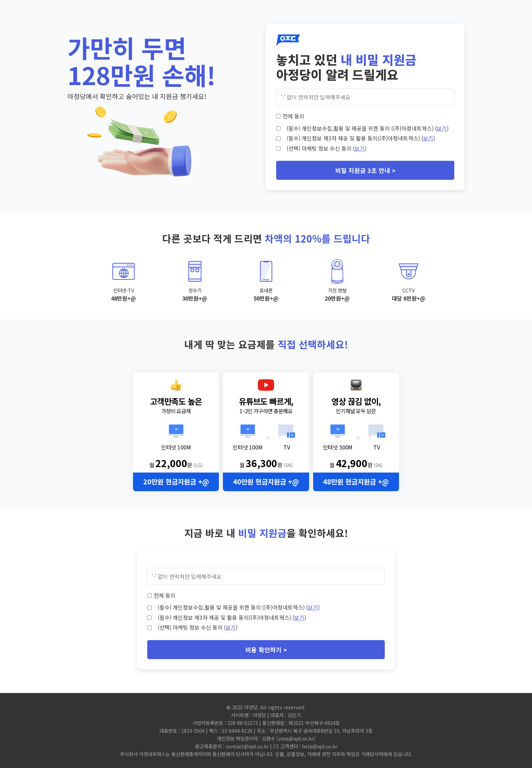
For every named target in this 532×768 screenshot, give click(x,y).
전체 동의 (293, 116)
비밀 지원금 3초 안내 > (365, 170)
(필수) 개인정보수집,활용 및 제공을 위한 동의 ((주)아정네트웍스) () (368, 128)
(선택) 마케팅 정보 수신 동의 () (327, 148)
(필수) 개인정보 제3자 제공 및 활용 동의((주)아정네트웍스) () (361, 138)
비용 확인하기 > (266, 650)
